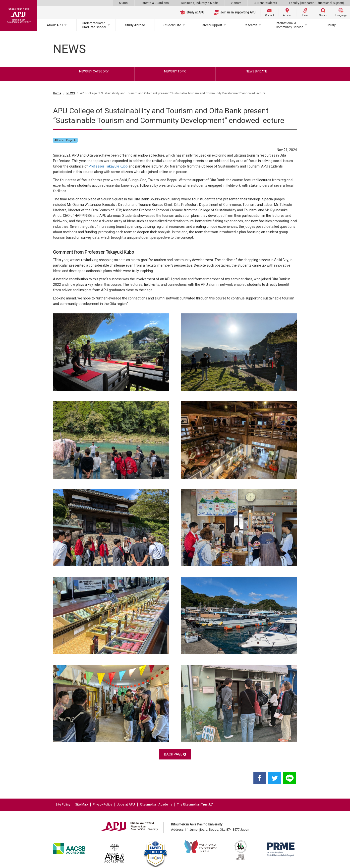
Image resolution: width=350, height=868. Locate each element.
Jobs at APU (126, 804)
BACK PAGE (175, 754)
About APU (55, 25)
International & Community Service (290, 25)
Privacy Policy (102, 804)
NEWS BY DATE (256, 71)
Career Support (211, 25)
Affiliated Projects (65, 140)
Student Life (172, 25)
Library (331, 25)
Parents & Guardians (155, 3)
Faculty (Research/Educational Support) (317, 3)
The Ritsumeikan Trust (195, 804)
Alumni (124, 3)
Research (250, 25)
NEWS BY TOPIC (175, 71)
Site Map (82, 804)
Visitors (236, 3)
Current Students (265, 3)
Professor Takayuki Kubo (108, 166)
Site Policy (63, 804)
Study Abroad (135, 25)
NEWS (71, 93)
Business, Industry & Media (200, 3)
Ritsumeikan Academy (156, 804)
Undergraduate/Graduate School (94, 25)
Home (57, 93)
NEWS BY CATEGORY (94, 71)
